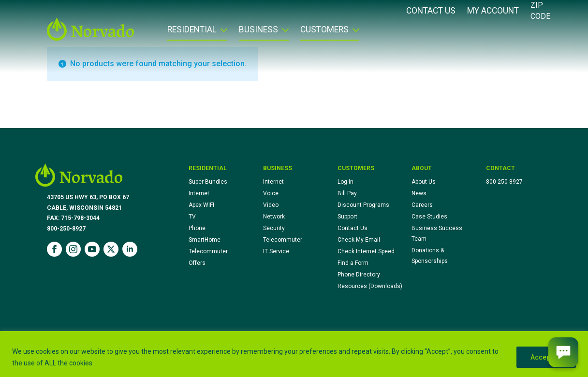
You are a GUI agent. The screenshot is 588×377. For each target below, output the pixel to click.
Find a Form (353, 263)
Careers (422, 205)
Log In (345, 182)
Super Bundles (208, 182)
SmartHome (205, 240)
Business (258, 30)
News (419, 193)
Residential (192, 30)
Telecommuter (208, 251)
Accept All (546, 357)
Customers (324, 30)
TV (192, 217)
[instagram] (73, 249)
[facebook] (54, 249)
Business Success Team (437, 233)
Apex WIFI (201, 205)
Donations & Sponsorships (430, 256)
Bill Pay (347, 193)
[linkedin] (130, 249)
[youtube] (92, 249)
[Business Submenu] (283, 33)
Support (347, 217)
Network (274, 217)
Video (271, 205)
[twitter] (111, 249)
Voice (271, 193)
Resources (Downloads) (370, 286)
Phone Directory (359, 275)
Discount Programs (363, 205)
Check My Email (359, 240)
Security (274, 228)
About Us (424, 182)
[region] (294, 354)
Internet (199, 193)
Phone (197, 228)
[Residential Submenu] (222, 33)
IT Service (276, 251)
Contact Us (431, 11)
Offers (197, 263)
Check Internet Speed (366, 251)
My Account (493, 11)
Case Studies (429, 217)
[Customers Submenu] (354, 33)
